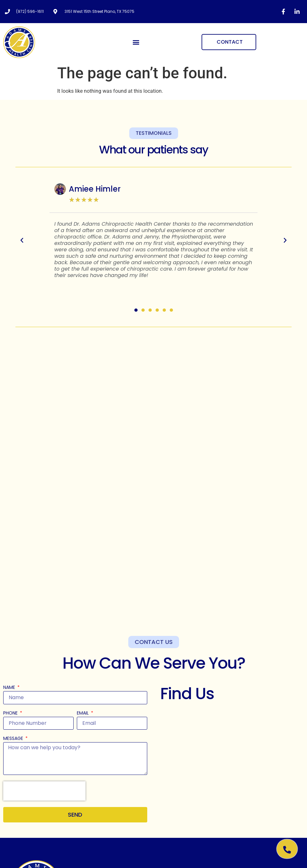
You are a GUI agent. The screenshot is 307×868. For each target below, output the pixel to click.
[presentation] (44, 791)
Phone (11, 713)
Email (83, 713)
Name (10, 688)
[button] (136, 42)
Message (14, 739)
